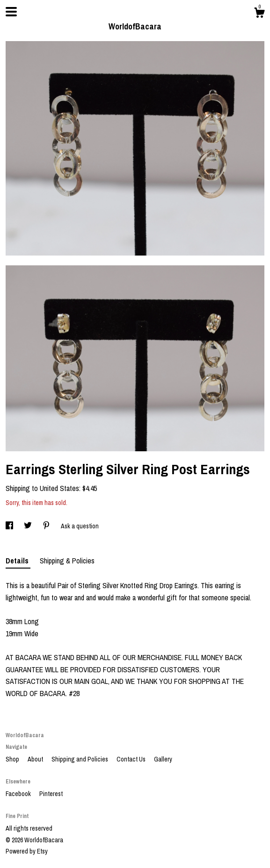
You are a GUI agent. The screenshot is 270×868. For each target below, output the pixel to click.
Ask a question (80, 526)
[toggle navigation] (11, 12)
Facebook (19, 794)
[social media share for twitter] (29, 526)
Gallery (163, 759)
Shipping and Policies (80, 759)
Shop (13, 759)
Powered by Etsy (27, 851)
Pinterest (51, 794)
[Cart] (259, 14)
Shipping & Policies (67, 561)
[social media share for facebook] (10, 526)
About (36, 759)
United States (59, 488)
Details (18, 561)
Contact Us (132, 759)
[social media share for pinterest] (47, 526)
